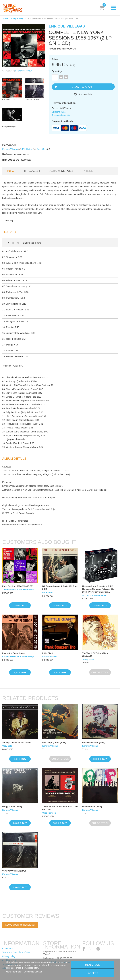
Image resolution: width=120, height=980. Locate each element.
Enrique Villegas (18, 18)
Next (18, 243)
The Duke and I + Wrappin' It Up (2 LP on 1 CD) (60, 808)
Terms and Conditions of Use (16, 952)
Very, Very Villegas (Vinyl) (14, 871)
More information (14, 972)
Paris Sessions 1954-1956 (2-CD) (18, 586)
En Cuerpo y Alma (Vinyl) (54, 742)
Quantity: (57, 71)
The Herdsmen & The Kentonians (18, 590)
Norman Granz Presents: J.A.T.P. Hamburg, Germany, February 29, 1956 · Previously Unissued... (98, 589)
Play (8, 243)
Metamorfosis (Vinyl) (92, 807)
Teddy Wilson (89, 659)
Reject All (92, 965)
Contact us (7, 948)
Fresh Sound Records (62, 49)
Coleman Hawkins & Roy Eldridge (18, 657)
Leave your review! (24, 71)
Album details (62, 171)
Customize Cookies (33, 972)
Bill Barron (47, 593)
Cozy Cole (42, 149)
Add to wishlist (85, 94)
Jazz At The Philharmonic (94, 595)
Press (88, 171)
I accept (92, 973)
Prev (13, 243)
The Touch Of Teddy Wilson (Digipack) (95, 655)
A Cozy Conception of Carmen (17, 742)
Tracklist (32, 171)
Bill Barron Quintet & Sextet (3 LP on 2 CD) (60, 588)
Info (11, 171)
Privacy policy (9, 956)
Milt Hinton (27, 149)
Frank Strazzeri (49, 657)
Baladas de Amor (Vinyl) (94, 742)
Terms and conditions (62, 115)
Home (6, 18)
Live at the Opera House (14, 653)
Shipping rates (59, 112)
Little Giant (48, 653)
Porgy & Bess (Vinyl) (12, 807)
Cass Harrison (49, 813)
